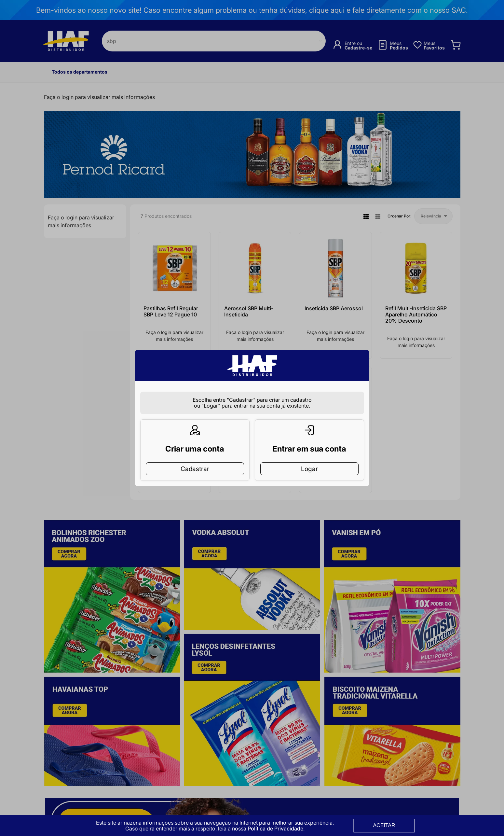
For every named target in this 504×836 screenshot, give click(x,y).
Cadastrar (195, 458)
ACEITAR (384, 825)
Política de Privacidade (275, 829)
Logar (309, 458)
